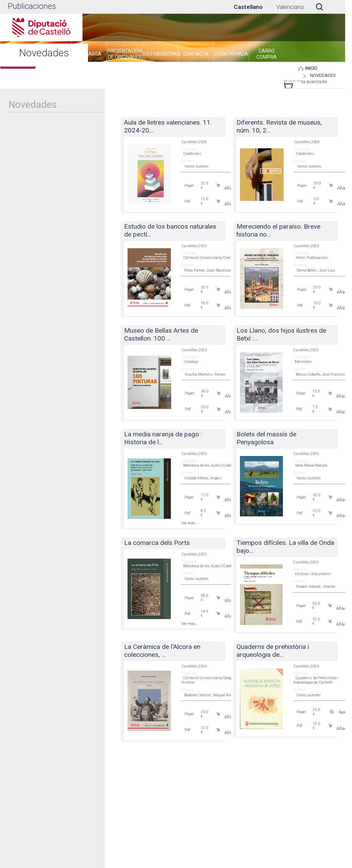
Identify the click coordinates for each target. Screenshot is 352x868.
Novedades (323, 75)
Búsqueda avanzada (306, 82)
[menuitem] (89, 55)
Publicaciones (32, 6)
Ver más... (190, 523)
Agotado (342, 712)
